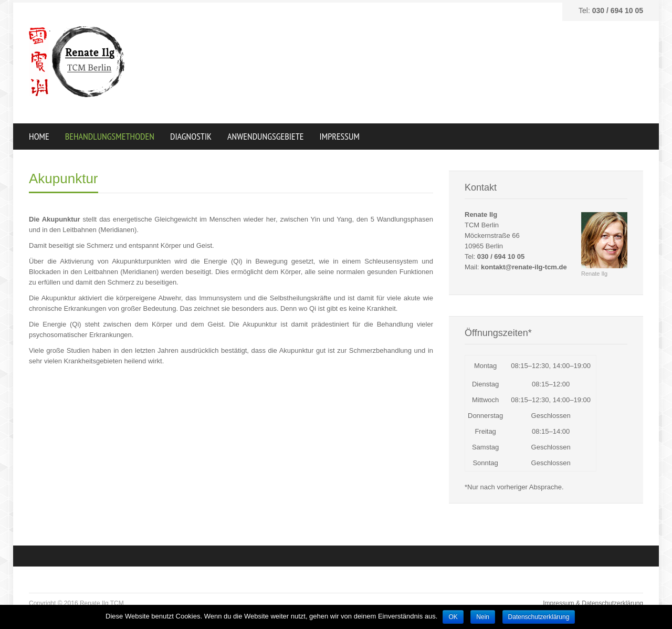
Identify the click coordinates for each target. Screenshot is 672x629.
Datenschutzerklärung (539, 617)
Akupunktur (64, 179)
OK (453, 617)
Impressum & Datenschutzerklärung (593, 603)
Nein (483, 617)
